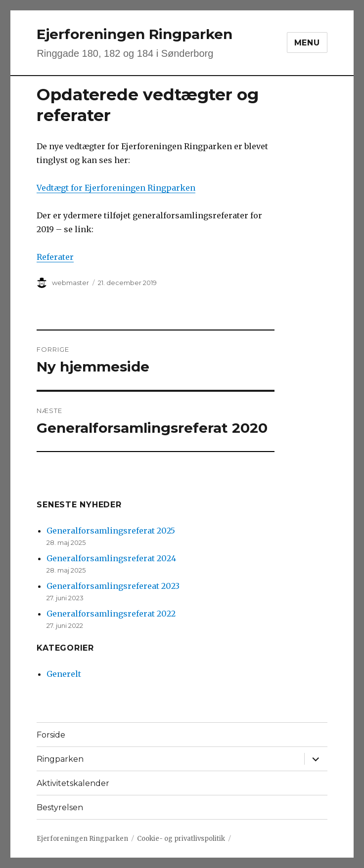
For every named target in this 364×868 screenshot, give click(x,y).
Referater (55, 257)
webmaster (70, 283)
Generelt (64, 674)
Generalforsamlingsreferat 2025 (111, 531)
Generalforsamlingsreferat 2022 (111, 614)
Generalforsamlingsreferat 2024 (111, 558)
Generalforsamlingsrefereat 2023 (113, 586)
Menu (307, 43)
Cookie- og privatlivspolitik (181, 839)
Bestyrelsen (60, 807)
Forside (51, 735)
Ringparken (60, 759)
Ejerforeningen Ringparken (135, 34)
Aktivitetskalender (73, 783)
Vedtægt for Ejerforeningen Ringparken (116, 188)
